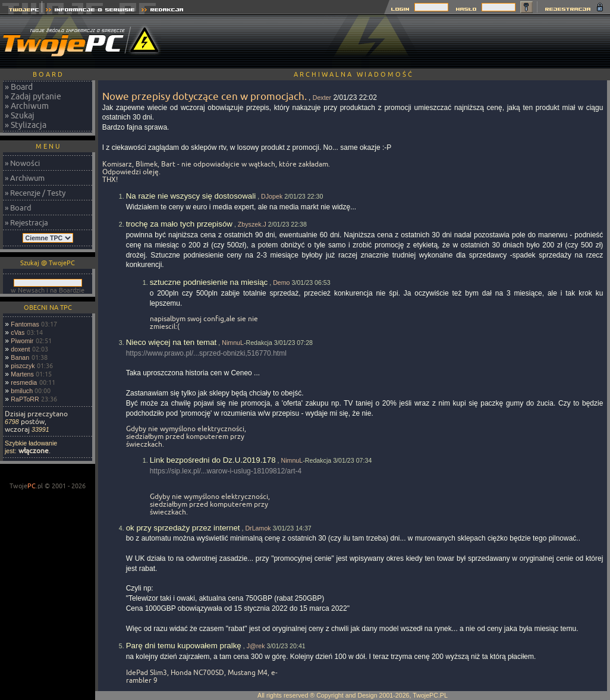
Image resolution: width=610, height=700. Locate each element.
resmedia (24, 382)
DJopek (272, 196)
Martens (22, 374)
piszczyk (23, 366)
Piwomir (22, 341)
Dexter (322, 98)
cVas (18, 332)
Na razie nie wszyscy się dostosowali (191, 196)
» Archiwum (27, 106)
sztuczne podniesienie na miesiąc (209, 282)
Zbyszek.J (252, 224)
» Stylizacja (26, 125)
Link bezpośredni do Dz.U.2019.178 (213, 460)
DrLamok (258, 528)
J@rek (256, 646)
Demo (281, 282)
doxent (20, 349)
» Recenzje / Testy (35, 193)
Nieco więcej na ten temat (172, 342)
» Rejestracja (26, 222)
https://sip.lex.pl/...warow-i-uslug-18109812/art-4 (226, 471)
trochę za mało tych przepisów (179, 224)
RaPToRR (25, 399)
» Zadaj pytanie (33, 96)
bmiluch (22, 391)
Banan (20, 357)
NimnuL (233, 343)
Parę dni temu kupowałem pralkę (184, 646)
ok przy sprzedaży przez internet (183, 528)
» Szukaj (20, 115)
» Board (19, 87)
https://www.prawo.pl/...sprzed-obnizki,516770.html (206, 353)
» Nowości (22, 163)
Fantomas (25, 324)
